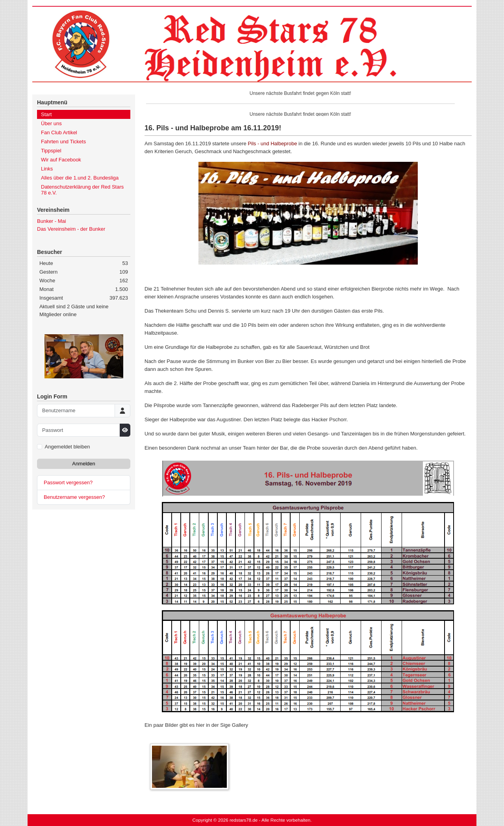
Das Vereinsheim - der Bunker (71, 229)
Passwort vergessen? (68, 482)
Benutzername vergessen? (74, 497)
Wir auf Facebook (61, 160)
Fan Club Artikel (59, 132)
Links (47, 169)
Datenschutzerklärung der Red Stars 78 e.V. (82, 190)
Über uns (51, 123)
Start (46, 114)
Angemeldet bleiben (68, 447)
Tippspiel (51, 151)
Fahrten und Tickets (63, 142)
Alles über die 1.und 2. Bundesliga (80, 178)
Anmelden (84, 464)
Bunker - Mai (52, 221)
